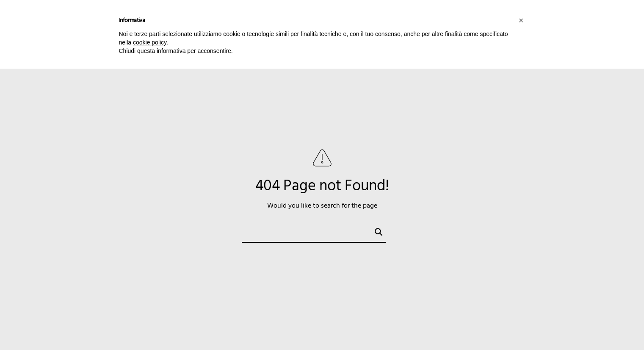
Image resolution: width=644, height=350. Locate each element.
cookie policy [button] (150, 42)
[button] (521, 20)
